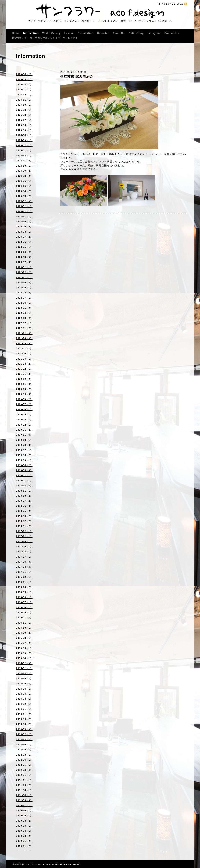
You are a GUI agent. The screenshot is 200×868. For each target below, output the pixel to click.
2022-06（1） (24, 303)
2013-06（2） (24, 724)
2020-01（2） (24, 430)
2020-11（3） (24, 384)
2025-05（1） (24, 130)
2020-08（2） (24, 399)
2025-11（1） (24, 100)
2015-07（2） (24, 643)
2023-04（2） (24, 252)
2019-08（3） (24, 445)
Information (31, 33)
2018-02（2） (24, 521)
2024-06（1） (24, 181)
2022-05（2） (24, 308)
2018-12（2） (24, 486)
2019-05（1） (24, 460)
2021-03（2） (24, 364)
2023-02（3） (24, 262)
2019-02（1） (24, 475)
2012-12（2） (24, 740)
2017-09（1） (24, 547)
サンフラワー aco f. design (38, 864)
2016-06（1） (24, 608)
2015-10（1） (24, 628)
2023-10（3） (24, 222)
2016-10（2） (24, 587)
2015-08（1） (24, 638)
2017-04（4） (24, 567)
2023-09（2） (24, 227)
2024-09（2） (24, 171)
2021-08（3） (24, 343)
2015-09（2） (24, 633)
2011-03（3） (24, 800)
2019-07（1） (24, 450)
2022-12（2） (24, 272)
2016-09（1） (24, 592)
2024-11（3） (24, 161)
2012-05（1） (24, 765)
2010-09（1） (24, 816)
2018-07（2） (24, 501)
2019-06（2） (24, 455)
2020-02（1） (24, 425)
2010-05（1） (24, 826)
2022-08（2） (24, 293)
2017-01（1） (24, 572)
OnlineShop (136, 33)
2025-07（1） (24, 120)
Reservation (86, 33)
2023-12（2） (24, 211)
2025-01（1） (24, 151)
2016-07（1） (24, 602)
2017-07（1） (24, 557)
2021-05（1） (24, 359)
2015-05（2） (24, 653)
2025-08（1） (24, 115)
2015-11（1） (24, 623)
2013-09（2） (24, 719)
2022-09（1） (24, 288)
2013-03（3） (24, 729)
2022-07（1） (24, 298)
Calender (103, 33)
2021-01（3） (24, 374)
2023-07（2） (24, 237)
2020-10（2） (24, 389)
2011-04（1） (24, 795)
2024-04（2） (24, 191)
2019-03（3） (24, 470)
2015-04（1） (24, 658)
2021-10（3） (24, 338)
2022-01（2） (24, 328)
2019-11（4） (24, 435)
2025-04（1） (24, 135)
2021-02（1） (24, 369)
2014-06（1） (24, 689)
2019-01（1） (24, 481)
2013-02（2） (24, 734)
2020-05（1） (24, 415)
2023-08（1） (24, 232)
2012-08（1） (24, 755)
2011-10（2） (24, 785)
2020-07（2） (24, 404)
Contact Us (172, 33)
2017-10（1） (24, 541)
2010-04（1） (24, 831)
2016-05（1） (24, 613)
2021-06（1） (24, 354)
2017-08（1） (24, 552)
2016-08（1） (24, 597)
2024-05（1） (24, 186)
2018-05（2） (24, 511)
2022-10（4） (24, 283)
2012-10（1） (24, 745)
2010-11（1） (24, 806)
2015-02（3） (24, 663)
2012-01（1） (24, 775)
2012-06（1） (24, 760)
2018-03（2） (24, 516)
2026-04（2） (24, 74)
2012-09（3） (24, 750)
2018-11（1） (24, 491)
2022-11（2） (24, 277)
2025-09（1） (24, 110)
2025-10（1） (24, 105)
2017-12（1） (24, 531)
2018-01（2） (24, 526)
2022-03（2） (24, 318)
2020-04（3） (24, 420)
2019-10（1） (24, 440)
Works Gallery (51, 33)
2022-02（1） (24, 323)
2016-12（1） (24, 577)
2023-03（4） (24, 257)
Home (16, 33)
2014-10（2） (24, 679)
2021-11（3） (24, 333)
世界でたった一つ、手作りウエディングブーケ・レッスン (45, 38)
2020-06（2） (24, 409)
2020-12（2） (24, 379)
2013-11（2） (24, 714)
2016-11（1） (24, 582)
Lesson (69, 33)
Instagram (154, 33)
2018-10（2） (24, 496)
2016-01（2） (24, 618)
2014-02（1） (24, 704)
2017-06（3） (24, 562)
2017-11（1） (24, 536)
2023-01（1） (24, 267)
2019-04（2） (24, 465)
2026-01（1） (24, 90)
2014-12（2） (24, 674)
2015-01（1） (24, 668)
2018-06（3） (24, 506)
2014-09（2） (24, 684)
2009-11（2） (24, 846)
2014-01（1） (24, 709)
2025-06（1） (24, 125)
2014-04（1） (24, 699)
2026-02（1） (24, 85)
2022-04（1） (24, 313)
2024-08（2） (24, 176)
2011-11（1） (24, 780)
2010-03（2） (24, 836)
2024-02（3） (24, 201)
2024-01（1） (24, 206)
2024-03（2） (24, 196)
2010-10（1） (24, 811)
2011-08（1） (24, 790)
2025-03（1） (24, 140)
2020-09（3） (24, 394)
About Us (119, 33)
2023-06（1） (24, 242)
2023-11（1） (24, 217)
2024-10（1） (24, 166)
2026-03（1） (24, 79)
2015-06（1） (24, 648)
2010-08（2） (24, 821)
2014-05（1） (24, 694)
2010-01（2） (24, 841)
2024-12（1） (24, 156)
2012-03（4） (24, 770)
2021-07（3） (24, 349)
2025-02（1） (24, 145)
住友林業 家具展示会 (77, 76)
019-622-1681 (174, 4)
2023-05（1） (24, 247)
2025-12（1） (24, 95)
